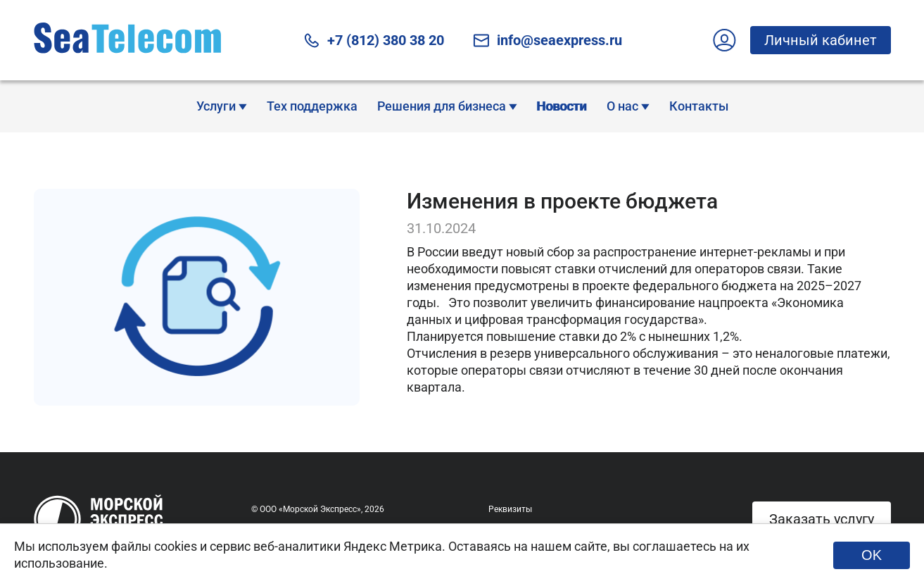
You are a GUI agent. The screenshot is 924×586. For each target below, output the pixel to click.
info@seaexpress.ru (547, 40)
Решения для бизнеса (447, 106)
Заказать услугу (822, 519)
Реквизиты (510, 509)
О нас (628, 106)
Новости (562, 106)
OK (872, 555)
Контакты (699, 106)
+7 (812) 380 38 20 (373, 40)
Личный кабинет (814, 40)
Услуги (222, 106)
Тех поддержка (312, 106)
